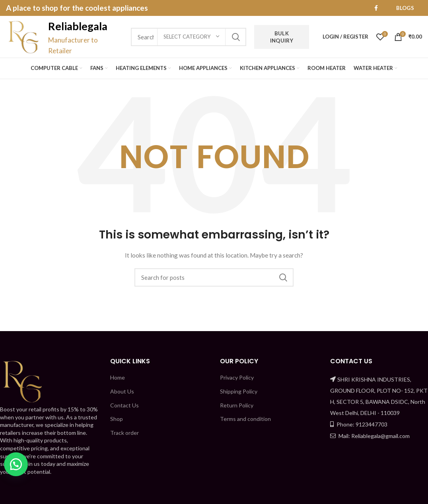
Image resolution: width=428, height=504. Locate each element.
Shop (117, 419)
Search (235, 37)
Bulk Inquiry (282, 37)
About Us (122, 391)
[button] (16, 464)
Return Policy (237, 405)
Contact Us (125, 405)
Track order (125, 433)
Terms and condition (245, 419)
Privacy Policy (237, 377)
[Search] (214, 277)
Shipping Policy (239, 391)
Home (118, 377)
